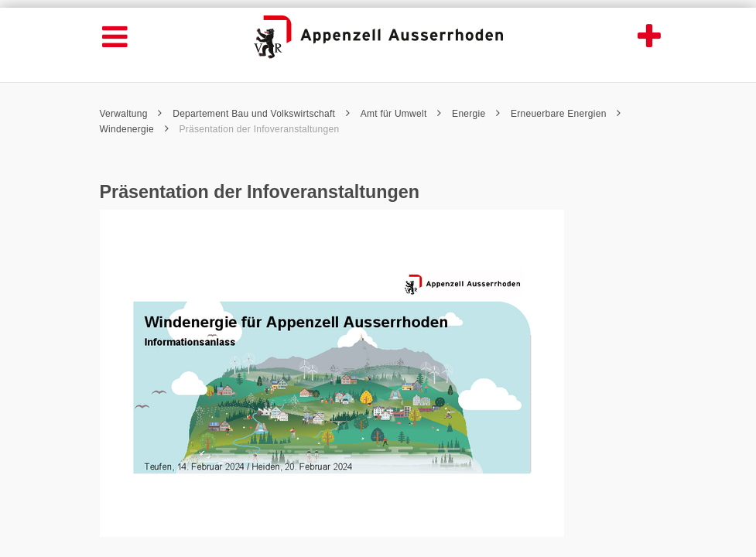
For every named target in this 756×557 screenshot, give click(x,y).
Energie (476, 114)
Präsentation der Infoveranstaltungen (259, 129)
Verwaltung (131, 114)
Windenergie (134, 129)
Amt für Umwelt (401, 114)
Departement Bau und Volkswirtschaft (261, 114)
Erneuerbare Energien (566, 114)
